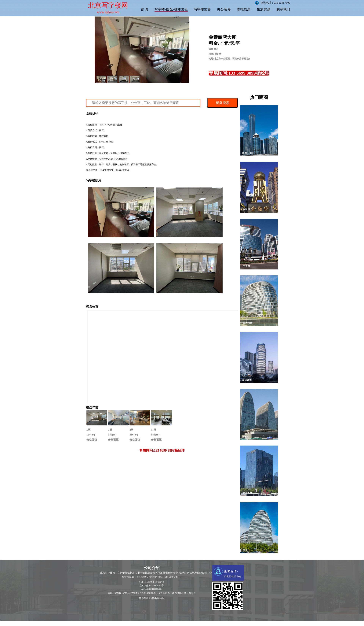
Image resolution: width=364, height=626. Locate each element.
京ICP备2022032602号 (151, 585)
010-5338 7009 (106, 142)
